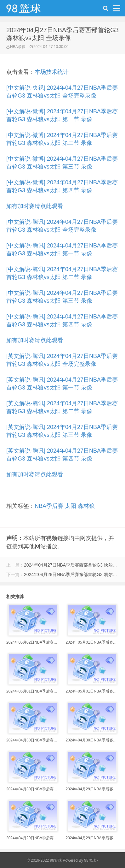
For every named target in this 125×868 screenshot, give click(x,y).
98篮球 (90, 860)
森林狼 (86, 506)
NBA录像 (18, 47)
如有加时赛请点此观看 (35, 206)
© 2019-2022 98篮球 (44, 860)
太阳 (71, 506)
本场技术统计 (52, 72)
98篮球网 (31, 10)
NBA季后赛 (49, 506)
